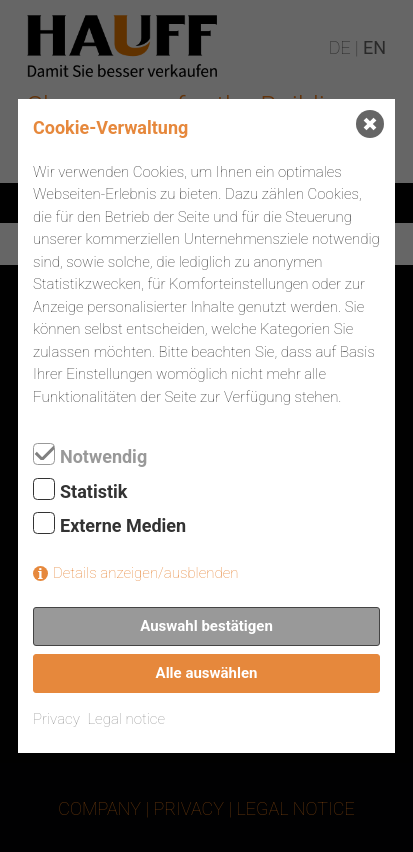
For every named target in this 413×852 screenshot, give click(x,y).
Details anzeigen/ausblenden (145, 573)
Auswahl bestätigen (206, 626)
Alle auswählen (207, 673)
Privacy (56, 719)
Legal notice (126, 719)
